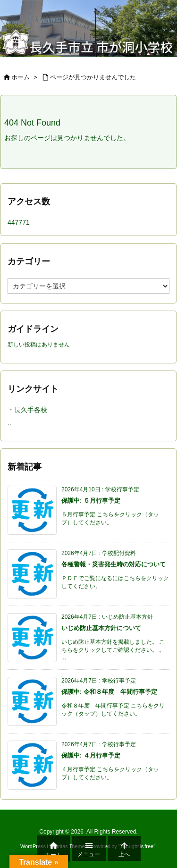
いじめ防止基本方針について (101, 628)
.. (9, 423)
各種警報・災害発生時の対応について (114, 564)
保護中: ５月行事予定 (91, 501)
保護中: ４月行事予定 (91, 755)
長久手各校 (31, 410)
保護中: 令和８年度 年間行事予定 (109, 692)
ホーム (21, 77)
